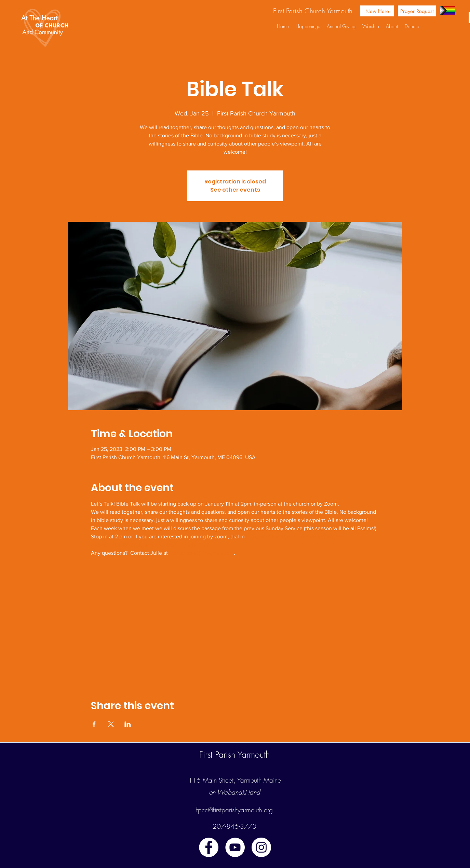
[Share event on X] (111, 724)
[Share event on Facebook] (94, 724)
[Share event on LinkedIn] (128, 724)
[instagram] (261, 847)
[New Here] (377, 11)
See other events (235, 190)
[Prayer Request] (417, 11)
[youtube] (235, 847)
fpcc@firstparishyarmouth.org (234, 810)
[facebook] (209, 847)
